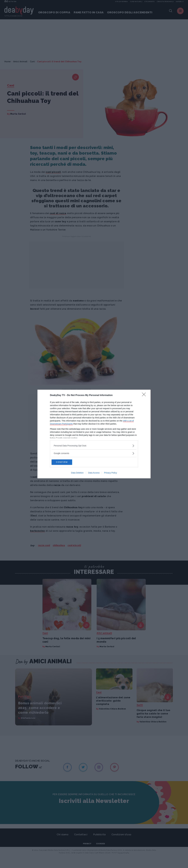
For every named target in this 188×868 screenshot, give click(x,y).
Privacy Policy (111, 473)
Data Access (94, 473)
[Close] (145, 395)
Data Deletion (77, 473)
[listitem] (94, 446)
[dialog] (94, 434)
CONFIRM (65, 462)
